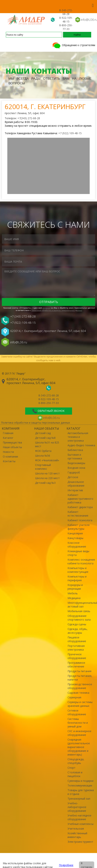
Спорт (71, 768)
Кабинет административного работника (80, 499)
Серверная (74, 697)
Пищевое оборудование (77, 639)
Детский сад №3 (45, 483)
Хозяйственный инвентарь (77, 835)
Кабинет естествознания (78, 514)
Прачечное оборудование (77, 656)
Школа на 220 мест (47, 478)
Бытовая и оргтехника (75, 456)
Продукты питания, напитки (80, 678)
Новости (8, 452)
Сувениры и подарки (80, 781)
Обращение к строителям (73, 45)
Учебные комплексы (80, 824)
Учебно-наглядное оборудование (79, 817)
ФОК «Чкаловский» (47, 460)
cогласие (46, 308)
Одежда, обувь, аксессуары (78, 631)
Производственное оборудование (80, 686)
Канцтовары (75, 538)
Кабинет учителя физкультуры (79, 527)
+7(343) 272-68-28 (29, 118)
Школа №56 (43, 456)
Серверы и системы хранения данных (80, 704)
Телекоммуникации (80, 785)
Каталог (8, 438)
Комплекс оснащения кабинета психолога (81, 561)
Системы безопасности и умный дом (78, 723)
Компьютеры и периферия (77, 578)
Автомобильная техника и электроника (78, 437)
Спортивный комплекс (43, 467)
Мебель (73, 593)
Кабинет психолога (80, 520)
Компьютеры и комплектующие (78, 570)
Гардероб (74, 472)
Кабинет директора (80, 507)
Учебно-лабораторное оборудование (77, 807)
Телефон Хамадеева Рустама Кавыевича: (32, 133)
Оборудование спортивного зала (79, 618)
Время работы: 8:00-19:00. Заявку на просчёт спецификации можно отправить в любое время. (48, 124)
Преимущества (12, 442)
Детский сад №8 (45, 438)
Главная (8, 433)
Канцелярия (75, 533)
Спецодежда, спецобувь (76, 761)
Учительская (76, 829)
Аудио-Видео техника (81, 445)
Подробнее (66, 865)
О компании (10, 456)
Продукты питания (79, 671)
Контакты (9, 461)
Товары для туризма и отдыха (81, 792)
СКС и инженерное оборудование (79, 733)
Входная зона (76, 468)
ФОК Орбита (43, 451)
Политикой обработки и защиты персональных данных (57, 310)
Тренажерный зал (79, 799)
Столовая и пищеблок (75, 774)
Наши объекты (12, 447)
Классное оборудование (77, 545)
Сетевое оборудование (77, 712)
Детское (73, 477)
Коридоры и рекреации (75, 587)
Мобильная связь (79, 611)
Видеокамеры (76, 463)
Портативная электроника (76, 648)
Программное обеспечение (76, 665)
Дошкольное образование (76, 484)
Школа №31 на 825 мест (47, 444)
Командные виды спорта (78, 553)
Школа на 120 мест (47, 473)
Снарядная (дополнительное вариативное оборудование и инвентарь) (79, 747)
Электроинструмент (80, 842)
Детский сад (43, 433)
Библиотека (75, 450)
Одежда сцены (77, 624)
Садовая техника (78, 693)
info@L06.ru (19, 342)
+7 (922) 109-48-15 (70, 133)
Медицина (74, 598)
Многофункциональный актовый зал (81, 605)
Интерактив (75, 490)
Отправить (49, 302)
